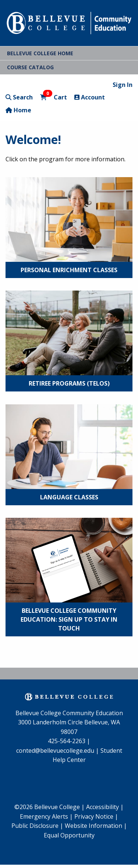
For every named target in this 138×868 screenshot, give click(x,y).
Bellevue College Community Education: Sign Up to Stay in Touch (69, 619)
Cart (54, 97)
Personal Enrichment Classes (69, 270)
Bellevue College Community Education (69, 713)
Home (18, 110)
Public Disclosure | (37, 826)
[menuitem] (46, 817)
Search (19, 97)
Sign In (123, 85)
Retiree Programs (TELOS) (69, 383)
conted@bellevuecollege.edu (55, 751)
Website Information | (96, 826)
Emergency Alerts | (46, 816)
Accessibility (103, 807)
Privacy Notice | (96, 816)
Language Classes (69, 497)
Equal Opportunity (69, 835)
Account (90, 97)
